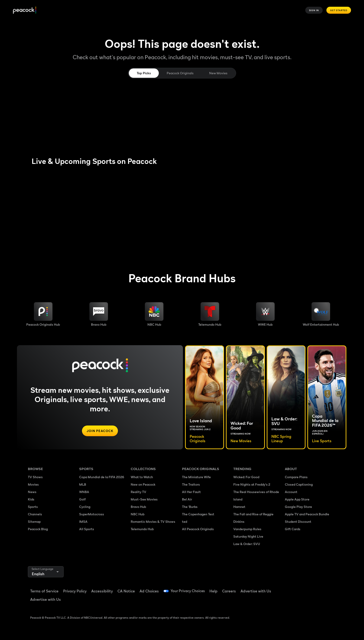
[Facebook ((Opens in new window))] (288, 588)
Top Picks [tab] (144, 73)
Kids (31, 499)
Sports (33, 507)
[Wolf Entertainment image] (321, 314)
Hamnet (239, 507)
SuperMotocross (92, 514)
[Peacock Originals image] (43, 314)
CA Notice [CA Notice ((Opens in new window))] (126, 591)
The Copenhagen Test (198, 514)
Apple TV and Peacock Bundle (307, 514)
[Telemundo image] (210, 314)
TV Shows (35, 477)
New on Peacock (143, 484)
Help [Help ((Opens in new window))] (215, 591)
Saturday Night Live (248, 536)
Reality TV (138, 492)
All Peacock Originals (198, 529)
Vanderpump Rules (247, 529)
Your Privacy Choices (188, 591)
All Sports (87, 529)
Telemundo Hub (142, 529)
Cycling (85, 507)
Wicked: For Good (246, 477)
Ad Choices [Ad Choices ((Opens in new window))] (149, 591)
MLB (83, 484)
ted (185, 521)
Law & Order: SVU (247, 544)
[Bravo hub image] (99, 314)
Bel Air (187, 499)
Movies (33, 484)
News (32, 492)
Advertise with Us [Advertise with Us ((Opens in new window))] (257, 591)
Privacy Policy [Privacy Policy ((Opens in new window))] (75, 591)
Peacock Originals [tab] (180, 73)
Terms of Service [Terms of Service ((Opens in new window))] (44, 591)
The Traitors (191, 484)
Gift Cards (293, 529)
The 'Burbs (190, 507)
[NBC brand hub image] (154, 314)
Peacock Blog (38, 529)
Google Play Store (298, 507)
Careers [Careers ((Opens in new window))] (230, 591)
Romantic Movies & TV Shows (153, 521)
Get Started (339, 10)
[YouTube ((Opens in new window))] (312, 588)
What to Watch (142, 477)
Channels (35, 514)
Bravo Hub (138, 507)
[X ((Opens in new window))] (288, 601)
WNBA (84, 492)
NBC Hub (138, 514)
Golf (82, 499)
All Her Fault (191, 492)
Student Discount (298, 521)
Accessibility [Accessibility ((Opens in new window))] (102, 591)
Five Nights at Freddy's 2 (252, 484)
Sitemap (34, 521)
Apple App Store (297, 499)
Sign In (314, 10)
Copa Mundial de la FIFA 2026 (102, 477)
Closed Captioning (299, 484)
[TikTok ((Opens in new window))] (300, 588)
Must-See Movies (144, 499)
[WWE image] (265, 314)
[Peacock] (25, 10)
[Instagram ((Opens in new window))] (324, 588)
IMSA (83, 521)
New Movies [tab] (218, 73)
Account (291, 492)
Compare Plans (296, 477)
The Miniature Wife (196, 477)
